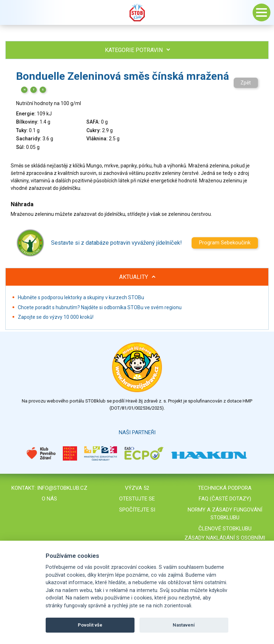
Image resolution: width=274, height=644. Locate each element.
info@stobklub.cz (62, 488)
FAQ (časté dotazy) (225, 499)
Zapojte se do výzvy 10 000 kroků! (56, 317)
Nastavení (184, 625)
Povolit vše (90, 625)
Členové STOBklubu (225, 529)
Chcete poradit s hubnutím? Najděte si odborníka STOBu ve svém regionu (100, 307)
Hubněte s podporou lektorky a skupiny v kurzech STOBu (81, 297)
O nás (49, 499)
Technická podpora (225, 488)
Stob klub (137, 12)
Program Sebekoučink (225, 243)
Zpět (246, 83)
